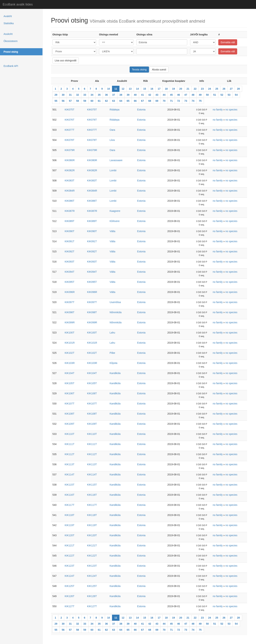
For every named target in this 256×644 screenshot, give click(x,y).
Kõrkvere (115, 221)
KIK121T (70, 545)
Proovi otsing (11, 52)
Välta (113, 231)
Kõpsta (114, 363)
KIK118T (70, 515)
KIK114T (70, 475)
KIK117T (70, 505)
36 (106, 95)
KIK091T (70, 241)
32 (78, 95)
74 (193, 101)
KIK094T (70, 272)
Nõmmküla (116, 312)
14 (137, 89)
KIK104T (70, 373)
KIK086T (70, 201)
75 (200, 101)
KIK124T (70, 576)
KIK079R (70, 150)
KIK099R (70, 322)
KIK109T (70, 424)
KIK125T (70, 586)
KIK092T (70, 251)
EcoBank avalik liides (18, 4)
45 (171, 95)
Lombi (113, 170)
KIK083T (70, 181)
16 (152, 89)
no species (231, 110)
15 (145, 89)
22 (195, 89)
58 (78, 101)
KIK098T (70, 312)
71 (171, 101)
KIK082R (70, 170)
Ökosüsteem (11, 41)
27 (231, 89)
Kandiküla (115, 373)
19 (174, 89)
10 (109, 89)
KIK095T (70, 282)
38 (121, 95)
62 (106, 101)
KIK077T (70, 130)
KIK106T (70, 393)
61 (99, 101)
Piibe (112, 353)
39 (128, 95)
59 (85, 101)
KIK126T (70, 596)
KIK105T (70, 383)
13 (130, 89)
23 (202, 89)
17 (159, 89)
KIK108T (70, 414)
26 (224, 89)
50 (207, 95)
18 (166, 89)
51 (215, 95)
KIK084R (70, 191)
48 (193, 95)
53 (229, 95)
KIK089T (70, 221)
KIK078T (70, 140)
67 (143, 101)
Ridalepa (115, 110)
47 (186, 95)
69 (157, 101)
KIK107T (70, 404)
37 (114, 95)
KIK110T (70, 434)
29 (56, 95)
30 (63, 95)
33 (85, 95)
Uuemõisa (115, 302)
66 (135, 101)
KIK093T (70, 262)
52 (222, 95)
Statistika (9, 23)
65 (128, 101)
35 (99, 95)
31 (70, 95)
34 (92, 95)
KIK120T (70, 535)
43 (157, 95)
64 (121, 101)
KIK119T (70, 525)
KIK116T (70, 495)
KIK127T (70, 606)
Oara (112, 130)
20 (181, 89)
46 (178, 95)
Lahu (112, 333)
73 (186, 101)
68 (150, 101)
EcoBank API (11, 66)
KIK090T (70, 231)
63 (114, 101)
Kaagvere (115, 211)
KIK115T (70, 485)
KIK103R (70, 363)
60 (92, 101)
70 (164, 101)
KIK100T (70, 333)
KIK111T (70, 444)
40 (135, 95)
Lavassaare (116, 160)
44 (164, 95)
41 (143, 95)
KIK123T (70, 566)
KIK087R (70, 211)
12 (123, 89)
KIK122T (70, 556)
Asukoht (8, 34)
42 (150, 95)
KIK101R (70, 343)
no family (218, 110)
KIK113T (70, 464)
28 (238, 89)
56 (63, 101)
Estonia (141, 110)
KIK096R (70, 292)
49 (200, 95)
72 (178, 101)
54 (236, 95)
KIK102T (70, 353)
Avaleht (8, 16)
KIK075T (70, 110)
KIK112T (70, 454)
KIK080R (70, 160)
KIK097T (70, 302)
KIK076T (70, 120)
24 (210, 89)
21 (188, 89)
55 (56, 101)
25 (217, 89)
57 (70, 101)
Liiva (112, 140)
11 (116, 89)
